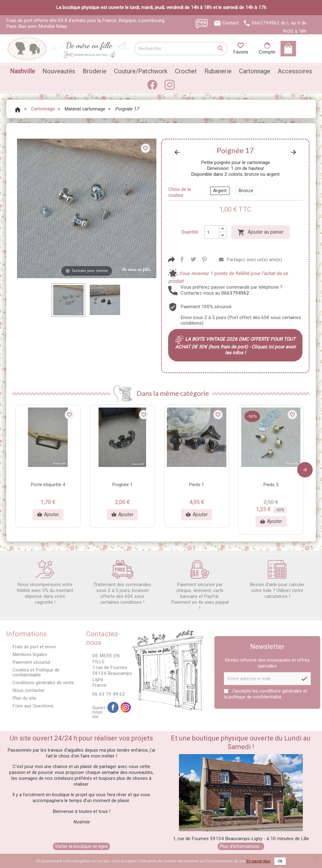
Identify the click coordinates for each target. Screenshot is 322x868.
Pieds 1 (197, 485)
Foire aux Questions (33, 706)
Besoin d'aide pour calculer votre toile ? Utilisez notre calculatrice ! (277, 580)
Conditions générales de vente (43, 683)
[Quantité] (212, 232)
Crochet (186, 71)
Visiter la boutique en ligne (81, 846)
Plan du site (24, 698)
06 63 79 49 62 (109, 694)
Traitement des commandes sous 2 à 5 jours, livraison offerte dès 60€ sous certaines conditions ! (122, 583)
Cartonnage (255, 71)
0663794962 (266, 23)
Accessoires (295, 71)
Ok (280, 861)
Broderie (95, 71)
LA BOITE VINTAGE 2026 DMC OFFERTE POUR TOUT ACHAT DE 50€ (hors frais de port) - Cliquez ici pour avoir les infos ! (235, 346)
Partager (182, 259)
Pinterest (204, 259)
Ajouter (48, 515)
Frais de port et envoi (34, 647)
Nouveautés (59, 71)
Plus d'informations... (241, 846)
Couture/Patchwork (141, 71)
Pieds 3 (271, 485)
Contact (231, 23)
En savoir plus (258, 861)
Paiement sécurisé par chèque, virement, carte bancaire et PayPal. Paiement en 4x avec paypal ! (200, 585)
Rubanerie (218, 71)
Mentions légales (30, 654)
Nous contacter (28, 690)
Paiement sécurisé (31, 662)
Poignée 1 (122, 485)
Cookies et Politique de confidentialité (36, 672)
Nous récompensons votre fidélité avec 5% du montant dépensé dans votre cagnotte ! (45, 583)
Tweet (193, 259)
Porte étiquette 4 (48, 485)
